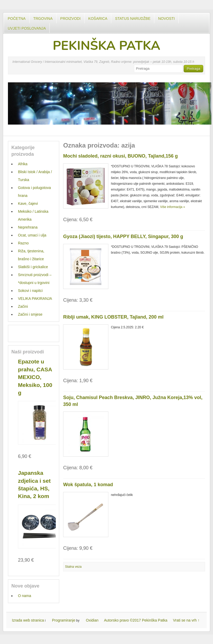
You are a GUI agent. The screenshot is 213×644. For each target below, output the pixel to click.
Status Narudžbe (133, 18)
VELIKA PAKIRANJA (35, 299)
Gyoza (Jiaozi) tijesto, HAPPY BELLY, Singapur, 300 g (123, 236)
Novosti (166, 18)
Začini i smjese (30, 314)
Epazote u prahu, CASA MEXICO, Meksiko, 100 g (35, 377)
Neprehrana (28, 227)
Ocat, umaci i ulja (32, 235)
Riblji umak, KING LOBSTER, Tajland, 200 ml (113, 317)
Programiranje (64, 620)
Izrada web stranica (28, 620)
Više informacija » (173, 207)
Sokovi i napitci (30, 291)
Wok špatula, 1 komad (88, 485)
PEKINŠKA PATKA (106, 46)
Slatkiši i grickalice (33, 267)
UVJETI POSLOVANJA (27, 28)
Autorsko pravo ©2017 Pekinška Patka (136, 620)
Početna (17, 18)
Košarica (98, 18)
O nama (25, 596)
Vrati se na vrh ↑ (186, 620)
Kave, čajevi (28, 203)
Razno (23, 243)
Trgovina (43, 18)
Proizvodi (70, 18)
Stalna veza (73, 567)
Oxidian (92, 620)
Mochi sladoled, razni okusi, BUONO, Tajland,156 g (121, 156)
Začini (23, 306)
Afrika (23, 164)
